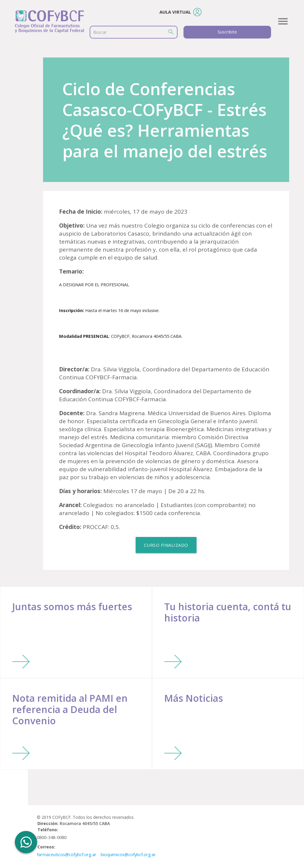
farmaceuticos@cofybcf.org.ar (67, 855)
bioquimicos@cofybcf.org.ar (128, 855)
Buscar (100, 32)
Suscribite (227, 32)
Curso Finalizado (166, 545)
